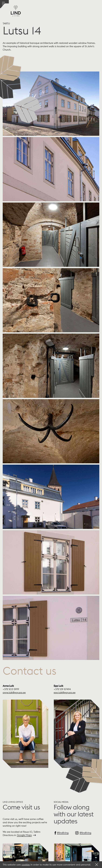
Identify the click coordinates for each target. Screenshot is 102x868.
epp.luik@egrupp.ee (65, 693)
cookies (26, 865)
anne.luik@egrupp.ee (14, 693)
